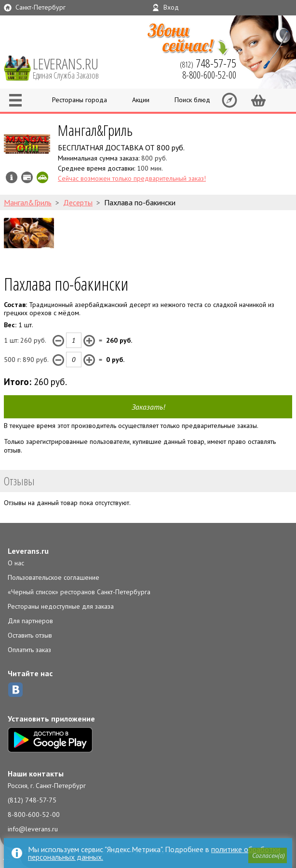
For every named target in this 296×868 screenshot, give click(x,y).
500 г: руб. (26, 360)
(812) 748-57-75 (32, 800)
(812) (208, 63)
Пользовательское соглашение (54, 577)
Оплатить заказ (29, 650)
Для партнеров (30, 621)
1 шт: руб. (25, 340)
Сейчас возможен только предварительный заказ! (132, 178)
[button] (268, 855)
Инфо (12, 177)
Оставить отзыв (30, 635)
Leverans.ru (28, 551)
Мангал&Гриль (95, 130)
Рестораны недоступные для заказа (61, 606)
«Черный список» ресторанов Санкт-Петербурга (79, 592)
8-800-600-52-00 (34, 815)
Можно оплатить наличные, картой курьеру (27, 177)
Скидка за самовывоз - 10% (42, 177)
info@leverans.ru (33, 829)
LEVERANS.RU (72, 67)
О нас (16, 563)
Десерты (78, 202)
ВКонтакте (15, 690)
